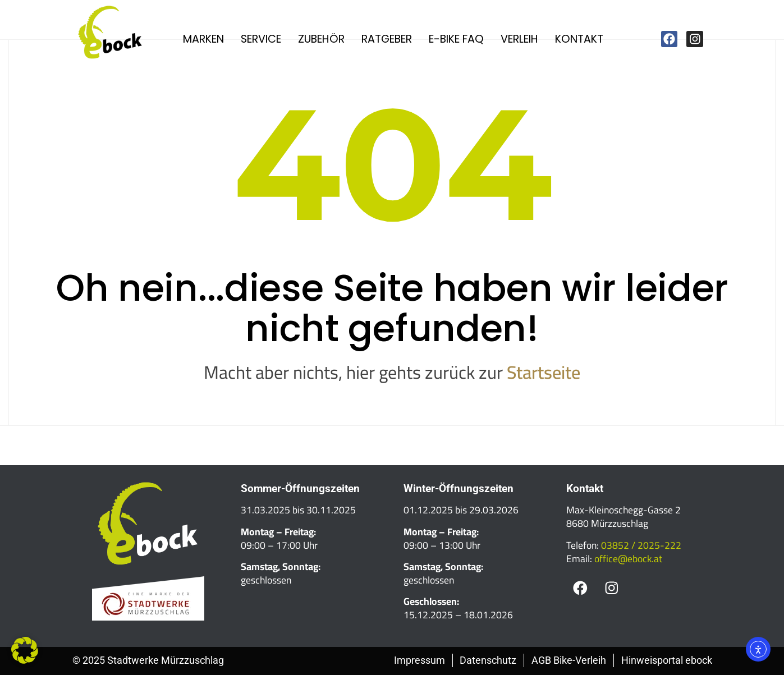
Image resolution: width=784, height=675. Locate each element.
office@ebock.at (628, 559)
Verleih (519, 39)
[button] (25, 650)
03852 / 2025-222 (641, 545)
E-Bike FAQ (456, 39)
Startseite (544, 372)
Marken (203, 39)
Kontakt (579, 39)
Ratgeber (387, 39)
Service (261, 39)
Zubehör (321, 39)
